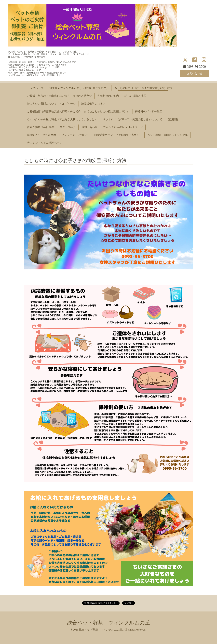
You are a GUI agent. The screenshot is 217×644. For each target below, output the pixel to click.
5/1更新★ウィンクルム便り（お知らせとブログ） (79, 88)
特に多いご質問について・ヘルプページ (51, 104)
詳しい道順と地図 (135, 96)
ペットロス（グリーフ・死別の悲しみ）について (132, 119)
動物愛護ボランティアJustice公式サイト (118, 135)
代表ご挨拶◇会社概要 (40, 127)
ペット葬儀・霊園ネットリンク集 (168, 135)
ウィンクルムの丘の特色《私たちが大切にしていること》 (62, 119)
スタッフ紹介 (68, 127)
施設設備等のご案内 (93, 104)
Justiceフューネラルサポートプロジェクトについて (58, 135)
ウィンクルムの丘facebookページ (123, 127)
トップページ (35, 88)
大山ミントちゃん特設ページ (45, 143)
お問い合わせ (195, 73)
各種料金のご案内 (108, 96)
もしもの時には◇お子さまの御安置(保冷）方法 (143, 88)
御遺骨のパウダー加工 (149, 111)
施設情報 (173, 119)
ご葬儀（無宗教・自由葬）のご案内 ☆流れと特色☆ (59, 96)
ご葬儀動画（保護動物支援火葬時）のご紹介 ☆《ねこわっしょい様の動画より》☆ (78, 111)
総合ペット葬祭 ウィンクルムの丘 (109, 623)
